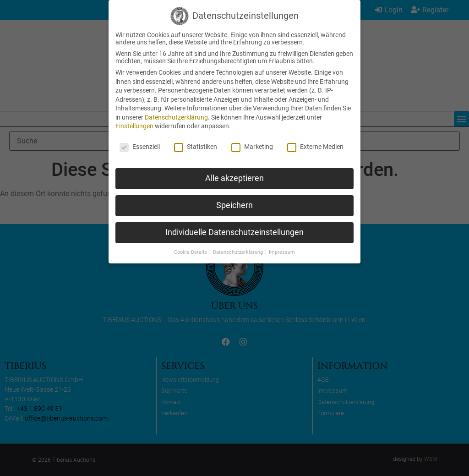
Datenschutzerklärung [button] (239, 252)
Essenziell (140, 147)
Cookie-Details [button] (191, 252)
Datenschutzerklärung (176, 117)
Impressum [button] (282, 252)
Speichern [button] (234, 205)
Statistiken (196, 147)
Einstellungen (134, 126)
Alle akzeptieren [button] (234, 178)
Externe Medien (315, 147)
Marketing (252, 147)
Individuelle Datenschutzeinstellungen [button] (234, 232)
